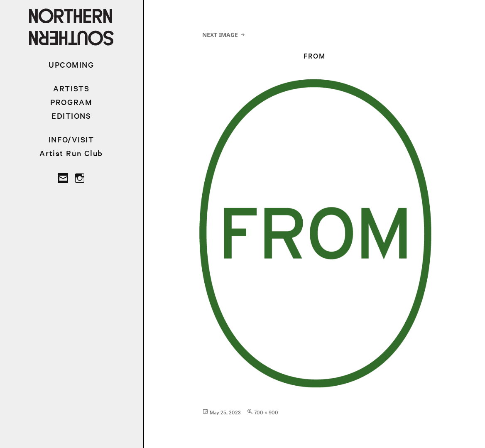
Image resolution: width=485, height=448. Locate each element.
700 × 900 (266, 412)
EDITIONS (71, 116)
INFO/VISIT (71, 139)
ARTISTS (71, 88)
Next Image (220, 35)
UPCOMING (71, 65)
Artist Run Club (71, 153)
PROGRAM (71, 102)
